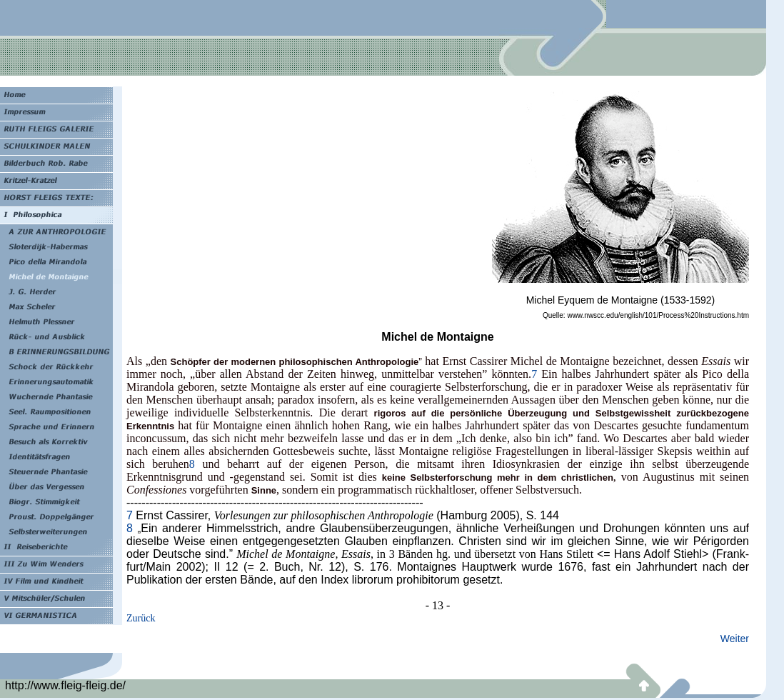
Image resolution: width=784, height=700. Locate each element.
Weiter (735, 639)
